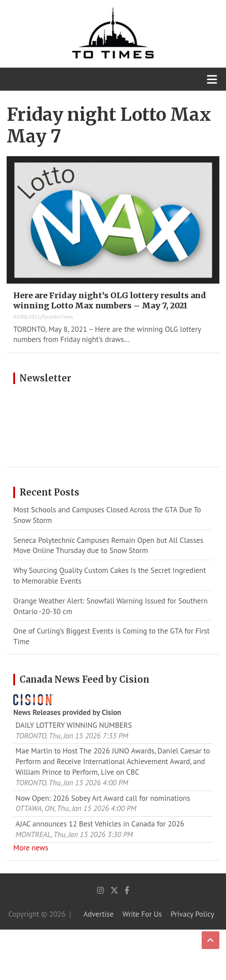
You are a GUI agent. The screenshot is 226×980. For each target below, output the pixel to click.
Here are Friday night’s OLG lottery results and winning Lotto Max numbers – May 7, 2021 (110, 300)
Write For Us (142, 914)
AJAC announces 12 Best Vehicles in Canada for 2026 (100, 824)
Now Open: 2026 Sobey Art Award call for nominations (103, 798)
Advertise (98, 914)
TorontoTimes (58, 317)
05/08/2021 (27, 317)
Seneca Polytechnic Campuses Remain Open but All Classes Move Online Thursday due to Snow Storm (108, 546)
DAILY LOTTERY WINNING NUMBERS (74, 725)
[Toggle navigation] (212, 79)
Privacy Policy (192, 914)
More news (31, 848)
